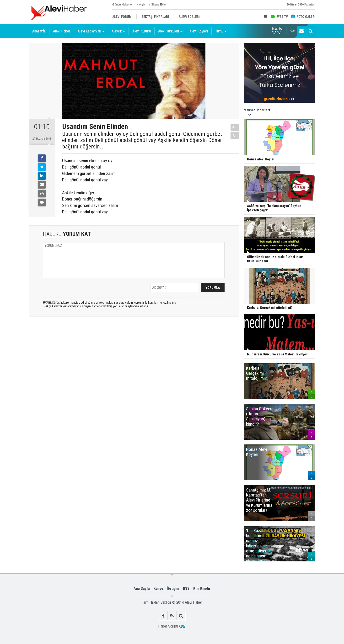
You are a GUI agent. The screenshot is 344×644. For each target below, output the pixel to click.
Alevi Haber (62, 31)
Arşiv (142, 5)
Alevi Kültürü (142, 31)
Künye (159, 589)
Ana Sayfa (142, 589)
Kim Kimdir (202, 589)
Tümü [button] (221, 31)
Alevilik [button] (118, 31)
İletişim (173, 589)
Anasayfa (39, 31)
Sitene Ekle (159, 5)
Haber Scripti (168, 626)
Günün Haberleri (123, 5)
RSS (186, 589)
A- (235, 135)
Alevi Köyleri (199, 31)
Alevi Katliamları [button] (91, 31)
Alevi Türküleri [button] (170, 31)
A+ (235, 127)
